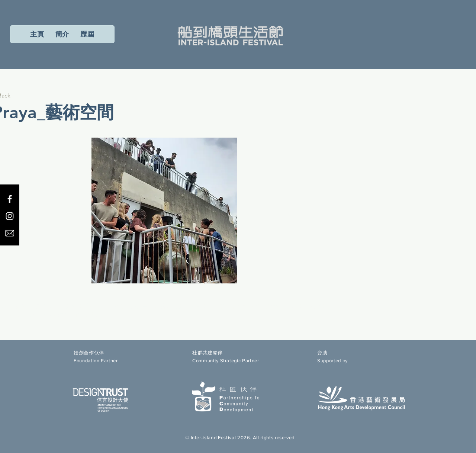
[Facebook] (10, 199)
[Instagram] (10, 216)
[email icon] (10, 233)
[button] (87, 34)
